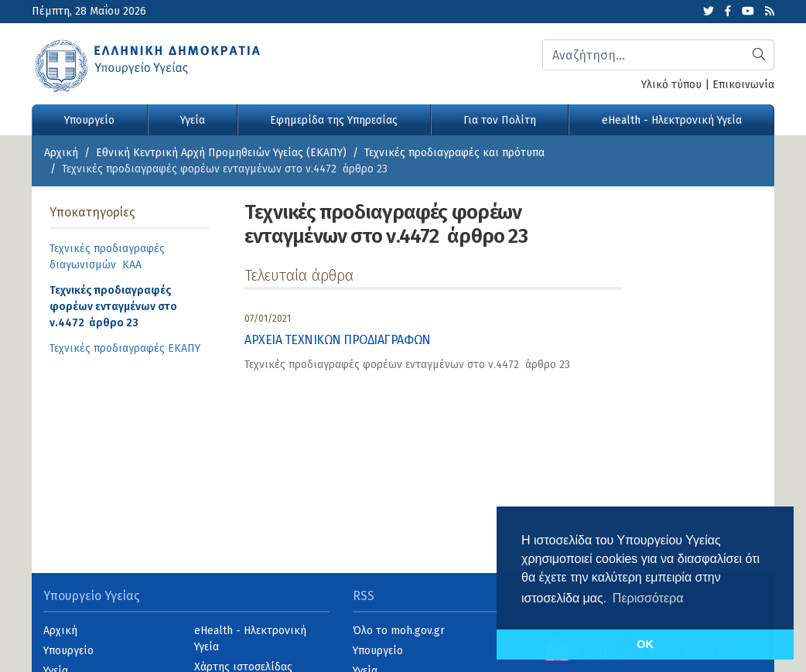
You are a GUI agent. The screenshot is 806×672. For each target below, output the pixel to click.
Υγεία (193, 120)
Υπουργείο (89, 120)
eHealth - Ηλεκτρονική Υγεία (672, 120)
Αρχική (61, 153)
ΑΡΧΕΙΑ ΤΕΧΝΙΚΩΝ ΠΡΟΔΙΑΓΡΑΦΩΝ (338, 340)
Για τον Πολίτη (500, 120)
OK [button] (645, 644)
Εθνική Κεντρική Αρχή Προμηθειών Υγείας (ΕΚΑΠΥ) (221, 153)
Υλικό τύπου (671, 85)
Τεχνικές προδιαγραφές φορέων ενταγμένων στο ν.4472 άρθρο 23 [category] (407, 365)
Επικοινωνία (743, 85)
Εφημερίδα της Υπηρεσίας (334, 120)
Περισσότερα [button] (648, 598)
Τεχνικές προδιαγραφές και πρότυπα (454, 153)
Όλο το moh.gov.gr (399, 631)
